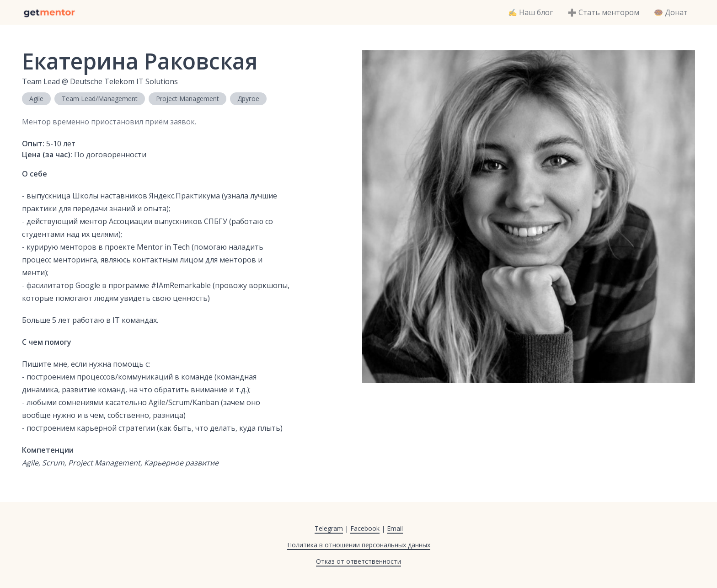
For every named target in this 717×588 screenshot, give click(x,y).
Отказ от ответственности (358, 561)
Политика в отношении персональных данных (359, 545)
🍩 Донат (671, 12)
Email (395, 528)
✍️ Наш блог (530, 12)
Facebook (365, 528)
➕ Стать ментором (603, 12)
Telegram (329, 528)
